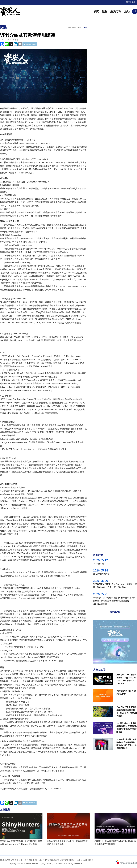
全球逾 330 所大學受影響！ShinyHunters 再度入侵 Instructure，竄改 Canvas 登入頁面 (21, 842)
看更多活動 (115, 612)
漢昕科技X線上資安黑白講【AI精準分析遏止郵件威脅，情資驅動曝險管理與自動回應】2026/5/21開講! (114, 601)
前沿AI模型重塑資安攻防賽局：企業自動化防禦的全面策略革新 (68, 842)
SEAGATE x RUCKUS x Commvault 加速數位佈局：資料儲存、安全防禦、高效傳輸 (115, 586)
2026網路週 (98, 564)
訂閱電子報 (131, 2)
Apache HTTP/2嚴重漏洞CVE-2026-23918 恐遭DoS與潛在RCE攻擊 (115, 842)
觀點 (105, 11)
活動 (127, 11)
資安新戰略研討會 (101, 574)
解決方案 (116, 11)
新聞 (96, 11)
